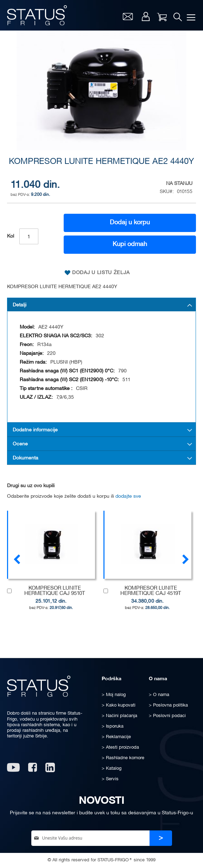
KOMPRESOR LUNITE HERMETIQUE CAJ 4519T (151, 591)
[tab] (101, 305)
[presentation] (185, 559)
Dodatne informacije (35, 430)
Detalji (20, 305)
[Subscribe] (161, 838)
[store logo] (37, 15)
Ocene (20, 444)
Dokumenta (26, 458)
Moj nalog (145, 16)
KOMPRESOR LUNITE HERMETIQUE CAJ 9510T (55, 591)
